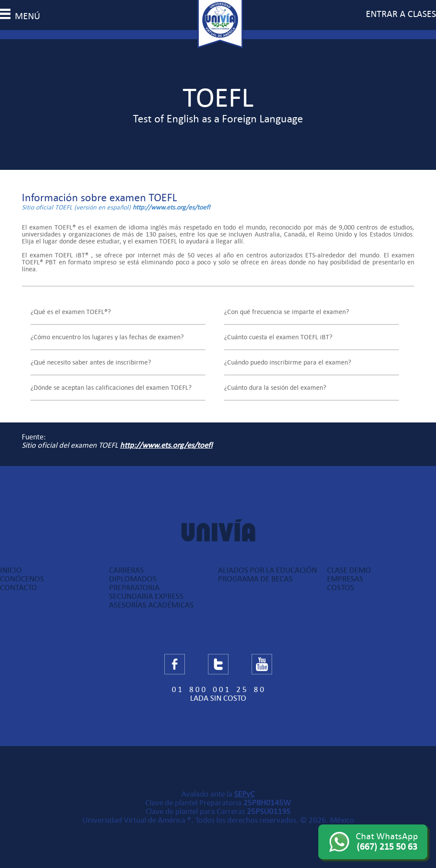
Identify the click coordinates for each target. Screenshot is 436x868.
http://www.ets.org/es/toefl (171, 207)
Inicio (11, 570)
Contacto (19, 588)
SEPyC (244, 794)
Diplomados (133, 579)
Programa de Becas (255, 579)
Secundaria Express (146, 596)
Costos (341, 588)
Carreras (126, 570)
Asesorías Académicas (151, 605)
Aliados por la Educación (267, 570)
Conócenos (22, 579)
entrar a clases (401, 14)
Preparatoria (134, 588)
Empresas (345, 579)
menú (20, 16)
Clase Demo (349, 570)
